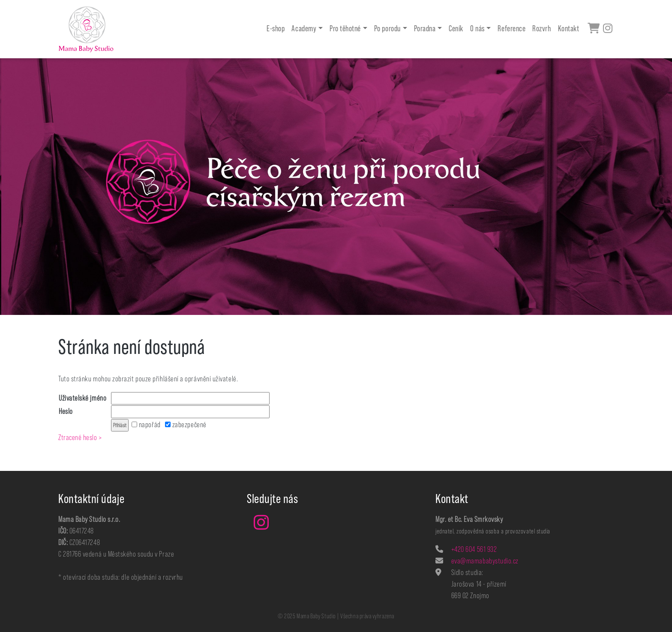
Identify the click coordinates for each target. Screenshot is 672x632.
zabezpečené (186, 425)
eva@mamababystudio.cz (485, 561)
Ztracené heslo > (80, 437)
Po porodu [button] (387, 29)
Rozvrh (541, 29)
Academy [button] (304, 29)
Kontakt (569, 29)
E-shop (276, 29)
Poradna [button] (425, 29)
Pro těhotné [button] (345, 29)
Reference (511, 29)
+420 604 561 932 (474, 549)
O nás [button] (477, 29)
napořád (146, 425)
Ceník (456, 29)
